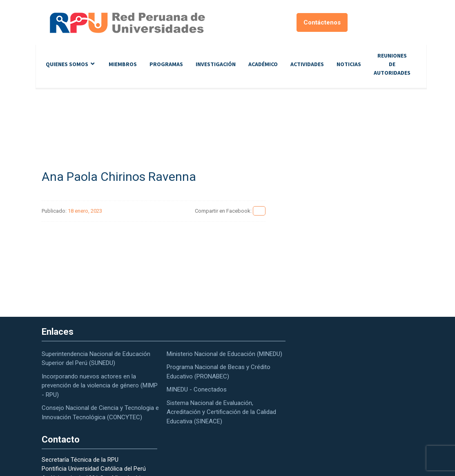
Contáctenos (322, 22)
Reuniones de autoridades (392, 64)
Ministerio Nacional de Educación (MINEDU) (224, 354)
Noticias (349, 64)
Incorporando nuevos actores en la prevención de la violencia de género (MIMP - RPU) (100, 386)
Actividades (307, 64)
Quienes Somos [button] (67, 64)
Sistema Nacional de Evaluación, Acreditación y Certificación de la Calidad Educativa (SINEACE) (221, 412)
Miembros (123, 64)
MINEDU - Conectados (197, 389)
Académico (263, 64)
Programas (166, 64)
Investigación (216, 64)
